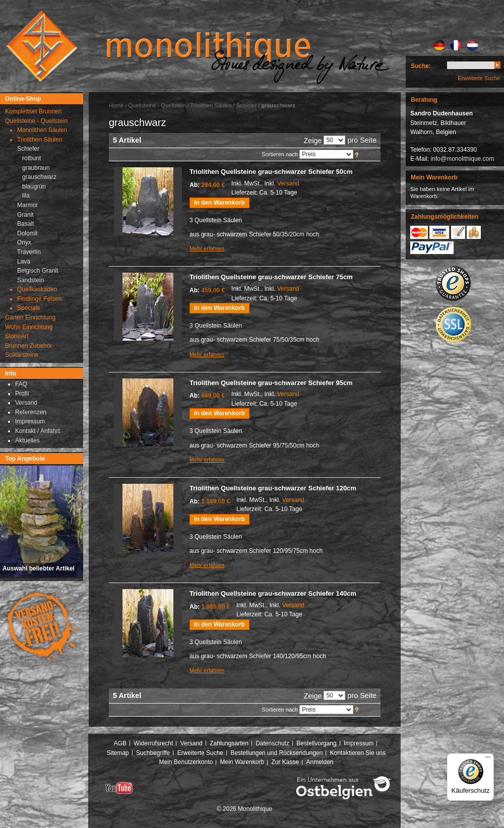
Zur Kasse (285, 762)
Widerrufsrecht (153, 743)
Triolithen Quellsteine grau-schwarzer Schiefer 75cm (271, 277)
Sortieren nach (280, 154)
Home (116, 105)
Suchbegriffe (153, 753)
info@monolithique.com (463, 159)
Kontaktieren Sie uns (358, 753)
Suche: (421, 66)
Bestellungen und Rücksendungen (276, 753)
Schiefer (246, 105)
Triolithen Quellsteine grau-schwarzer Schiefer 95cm (271, 383)
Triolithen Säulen (211, 105)
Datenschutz (272, 743)
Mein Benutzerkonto (186, 762)
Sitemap (118, 753)
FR (456, 45)
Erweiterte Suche (479, 78)
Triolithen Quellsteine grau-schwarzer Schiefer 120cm (273, 488)
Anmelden (320, 762)
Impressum (359, 743)
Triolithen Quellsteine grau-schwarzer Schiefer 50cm (271, 172)
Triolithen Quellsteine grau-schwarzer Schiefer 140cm (273, 593)
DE (439, 45)
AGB (120, 743)
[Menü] (488, 759)
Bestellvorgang (316, 743)
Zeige (312, 141)
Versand (288, 183)
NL (472, 45)
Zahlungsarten (229, 743)
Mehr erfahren (207, 248)
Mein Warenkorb (242, 762)
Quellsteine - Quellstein (157, 105)
